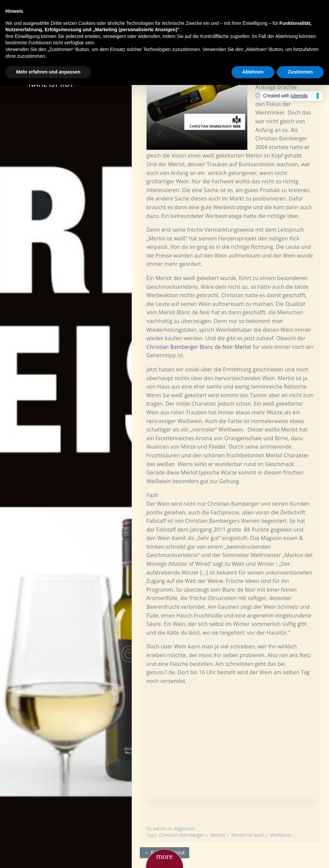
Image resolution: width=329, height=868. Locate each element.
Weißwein (281, 835)
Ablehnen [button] (253, 72)
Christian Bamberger (182, 835)
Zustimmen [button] (300, 72)
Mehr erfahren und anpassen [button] (48, 72)
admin (160, 829)
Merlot (218, 835)
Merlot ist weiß (248, 835)
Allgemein (184, 829)
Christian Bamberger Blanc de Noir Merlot (199, 347)
